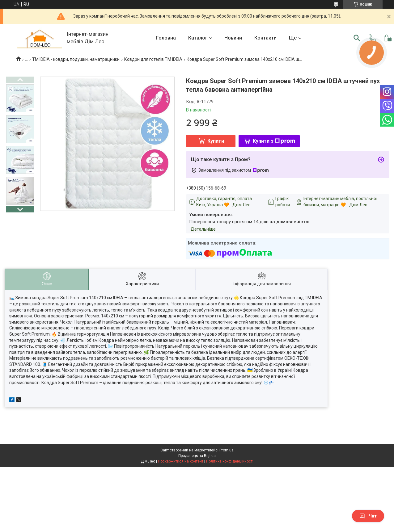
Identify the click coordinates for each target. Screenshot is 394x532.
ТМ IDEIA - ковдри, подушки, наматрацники (76, 59)
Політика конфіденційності (230, 461)
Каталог (198, 38)
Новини (233, 38)
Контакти (265, 38)
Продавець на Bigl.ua (197, 456)
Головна (166, 38)
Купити (216, 141)
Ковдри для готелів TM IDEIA (153, 59)
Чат (368, 516)
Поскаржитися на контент (181, 461)
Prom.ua (227, 450)
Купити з (274, 141)
